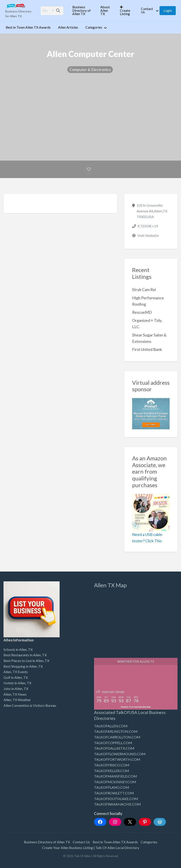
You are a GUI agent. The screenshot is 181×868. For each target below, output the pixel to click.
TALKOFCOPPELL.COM (113, 743)
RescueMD (142, 312)
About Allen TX (105, 10)
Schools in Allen (15, 649)
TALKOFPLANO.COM (112, 787)
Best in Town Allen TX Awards (28, 27)
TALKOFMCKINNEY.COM (115, 782)
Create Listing (125, 11)
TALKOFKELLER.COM (112, 771)
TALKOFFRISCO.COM (112, 765)
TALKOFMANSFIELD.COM (115, 776)
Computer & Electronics (90, 69)
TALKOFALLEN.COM (111, 726)
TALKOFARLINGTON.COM (116, 731)
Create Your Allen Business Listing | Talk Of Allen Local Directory (91, 848)
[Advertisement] (90, 114)
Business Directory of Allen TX (82, 10)
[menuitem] (83, 10)
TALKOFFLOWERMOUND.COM (120, 754)
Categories (94, 27)
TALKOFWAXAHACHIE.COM (117, 804)
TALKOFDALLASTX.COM (114, 748)
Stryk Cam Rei (144, 289)
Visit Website (148, 235)
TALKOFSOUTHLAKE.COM (116, 799)
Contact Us (147, 10)
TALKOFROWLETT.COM (114, 793)
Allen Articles (68, 27)
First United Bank (147, 349)
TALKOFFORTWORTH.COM (117, 759)
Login (168, 10)
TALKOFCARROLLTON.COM (117, 737)
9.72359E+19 (148, 226)
